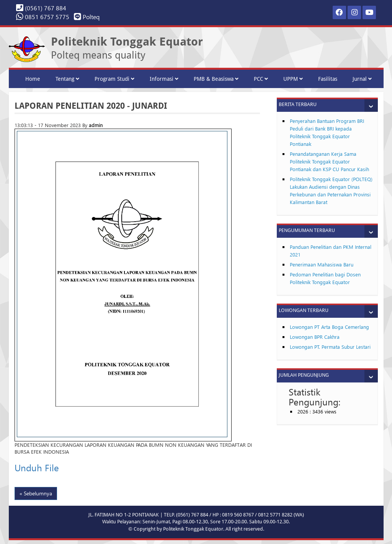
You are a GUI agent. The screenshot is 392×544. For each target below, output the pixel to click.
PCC (261, 79)
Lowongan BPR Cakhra (315, 337)
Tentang (67, 79)
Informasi (164, 79)
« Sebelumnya (36, 493)
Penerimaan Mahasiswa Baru (322, 264)
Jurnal (362, 79)
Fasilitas (328, 79)
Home (33, 79)
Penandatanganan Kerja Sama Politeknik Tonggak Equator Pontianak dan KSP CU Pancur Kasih (329, 161)
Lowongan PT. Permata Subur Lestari (330, 347)
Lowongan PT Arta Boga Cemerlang (329, 327)
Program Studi (114, 79)
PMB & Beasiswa (216, 79)
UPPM (293, 79)
